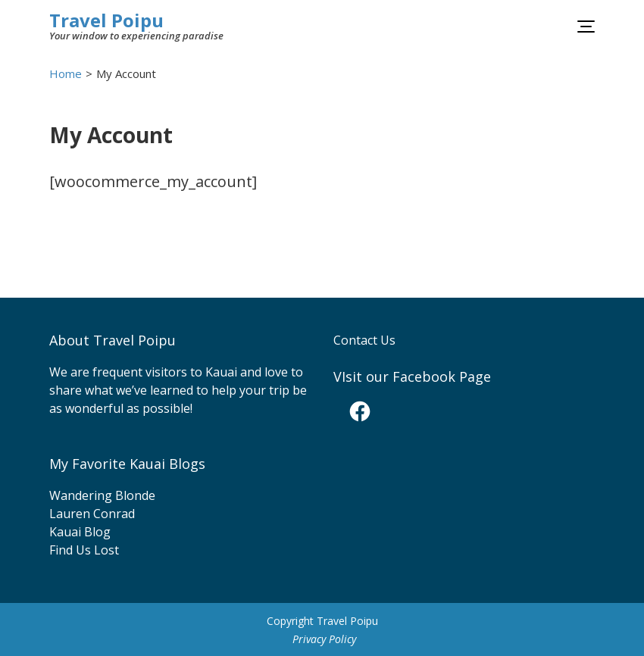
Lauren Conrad (92, 514)
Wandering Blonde (102, 495)
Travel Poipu (106, 20)
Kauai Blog (80, 532)
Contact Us (364, 340)
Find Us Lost (84, 550)
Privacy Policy (324, 639)
